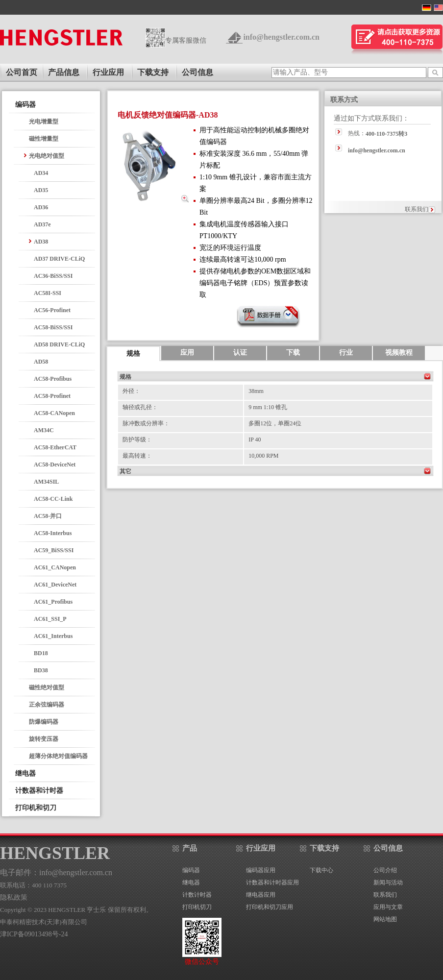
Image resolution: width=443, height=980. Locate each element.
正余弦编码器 (47, 705)
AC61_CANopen (55, 567)
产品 (190, 848)
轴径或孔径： (140, 407)
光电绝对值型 (47, 156)
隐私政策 (14, 897)
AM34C (44, 430)
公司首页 (22, 72)
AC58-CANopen (54, 413)
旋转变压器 (44, 739)
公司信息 (197, 72)
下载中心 (321, 870)
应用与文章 (388, 907)
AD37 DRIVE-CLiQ (59, 259)
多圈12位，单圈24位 (275, 423)
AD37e (42, 224)
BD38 (41, 670)
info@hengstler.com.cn (281, 37)
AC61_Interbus (53, 636)
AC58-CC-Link (53, 499)
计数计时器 (197, 895)
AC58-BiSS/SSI (53, 327)
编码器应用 (261, 870)
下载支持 (153, 72)
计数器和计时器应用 (272, 882)
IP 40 (255, 440)
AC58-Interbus (53, 533)
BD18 (41, 653)
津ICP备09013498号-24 (34, 934)
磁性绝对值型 (47, 687)
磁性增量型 (44, 139)
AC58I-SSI (48, 293)
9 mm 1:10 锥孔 (268, 407)
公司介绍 (385, 870)
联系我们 (417, 209)
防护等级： (137, 440)
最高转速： (137, 456)
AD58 (41, 362)
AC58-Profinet (52, 396)
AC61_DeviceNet (55, 585)
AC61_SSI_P (50, 619)
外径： (131, 391)
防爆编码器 (44, 722)
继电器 (191, 882)
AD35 (41, 190)
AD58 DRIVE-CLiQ (59, 344)
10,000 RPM (263, 456)
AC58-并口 (48, 516)
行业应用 (108, 72)
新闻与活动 (388, 882)
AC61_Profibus (53, 602)
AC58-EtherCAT (55, 447)
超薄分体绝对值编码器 (58, 756)
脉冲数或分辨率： (146, 423)
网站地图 (385, 919)
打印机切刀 (197, 907)
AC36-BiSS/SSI (53, 276)
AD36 (41, 207)
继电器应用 (261, 895)
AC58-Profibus (53, 379)
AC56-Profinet (52, 310)
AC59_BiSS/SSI (54, 550)
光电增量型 (44, 122)
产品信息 (64, 72)
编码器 (191, 870)
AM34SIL (46, 482)
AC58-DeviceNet (55, 465)
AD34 (41, 173)
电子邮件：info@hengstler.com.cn (56, 872)
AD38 (41, 242)
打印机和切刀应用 (270, 907)
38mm (256, 391)
